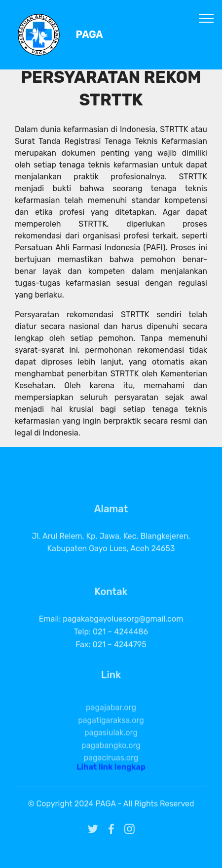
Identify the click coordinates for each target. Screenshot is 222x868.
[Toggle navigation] (206, 18)
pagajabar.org (111, 722)
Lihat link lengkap (111, 770)
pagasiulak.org (111, 748)
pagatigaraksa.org (111, 735)
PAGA (90, 35)
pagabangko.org (111, 760)
